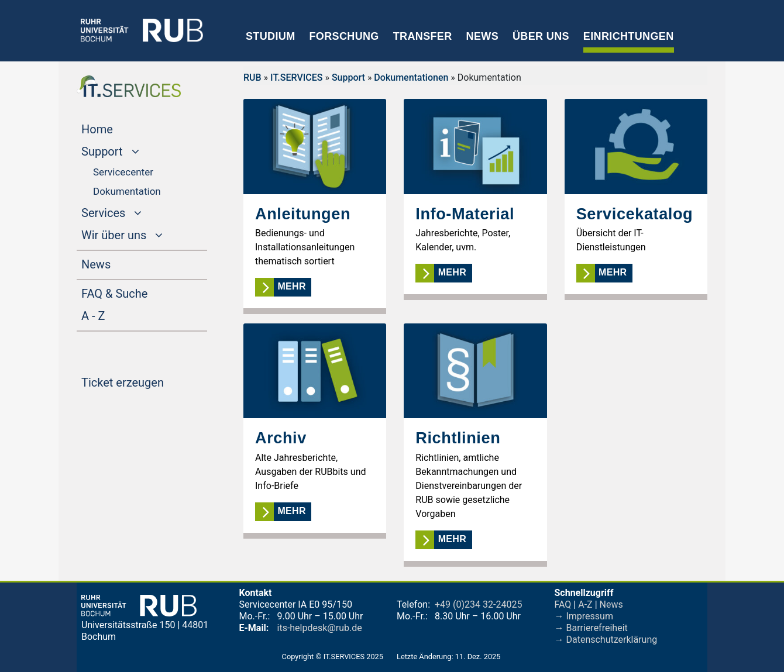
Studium (271, 36)
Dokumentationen (411, 77)
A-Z (585, 604)
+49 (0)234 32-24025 (478, 604)
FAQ (563, 604)
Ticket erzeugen (144, 381)
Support (348, 77)
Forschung (344, 36)
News (482, 36)
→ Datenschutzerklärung (606, 640)
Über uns (541, 36)
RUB (252, 77)
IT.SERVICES (296, 77)
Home (119, 128)
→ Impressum (584, 616)
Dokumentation (127, 191)
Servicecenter (123, 172)
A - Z (115, 315)
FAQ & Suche (114, 294)
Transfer (423, 36)
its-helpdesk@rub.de (320, 628)
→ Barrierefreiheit (591, 628)
